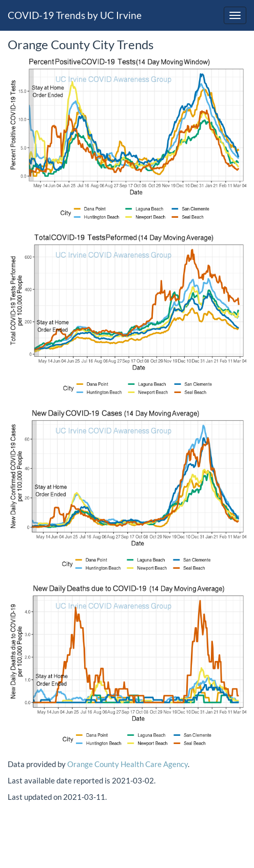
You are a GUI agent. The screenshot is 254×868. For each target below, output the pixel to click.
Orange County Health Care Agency (128, 764)
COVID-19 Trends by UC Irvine (75, 15)
